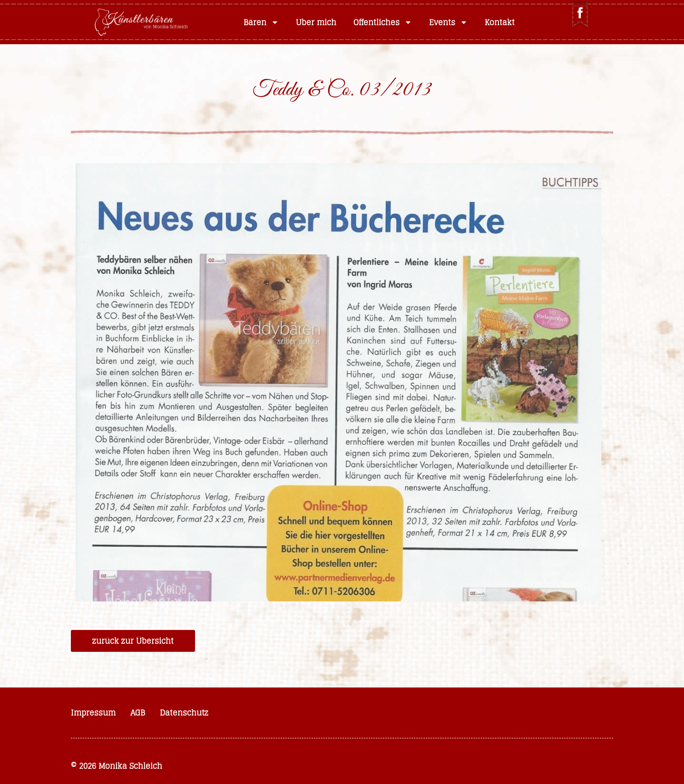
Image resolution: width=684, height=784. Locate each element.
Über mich (316, 22)
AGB (138, 713)
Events (448, 22)
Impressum (93, 713)
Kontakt (500, 22)
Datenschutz (184, 713)
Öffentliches (383, 22)
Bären (261, 22)
